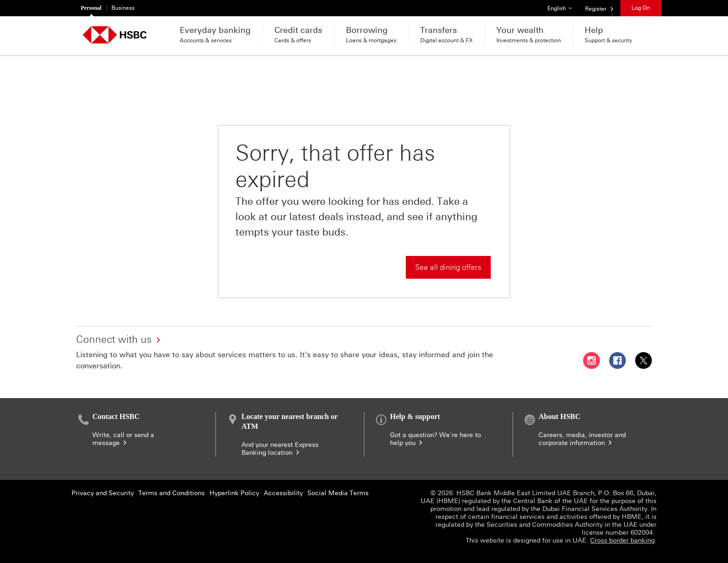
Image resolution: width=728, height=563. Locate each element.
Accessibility (283, 493)
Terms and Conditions (172, 493)
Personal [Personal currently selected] (91, 8)
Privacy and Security (103, 493)
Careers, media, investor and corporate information (582, 439)
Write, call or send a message (123, 439)
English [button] (563, 6)
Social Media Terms (338, 493)
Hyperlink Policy (234, 493)
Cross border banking (622, 540)
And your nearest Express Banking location (280, 449)
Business (123, 8)
